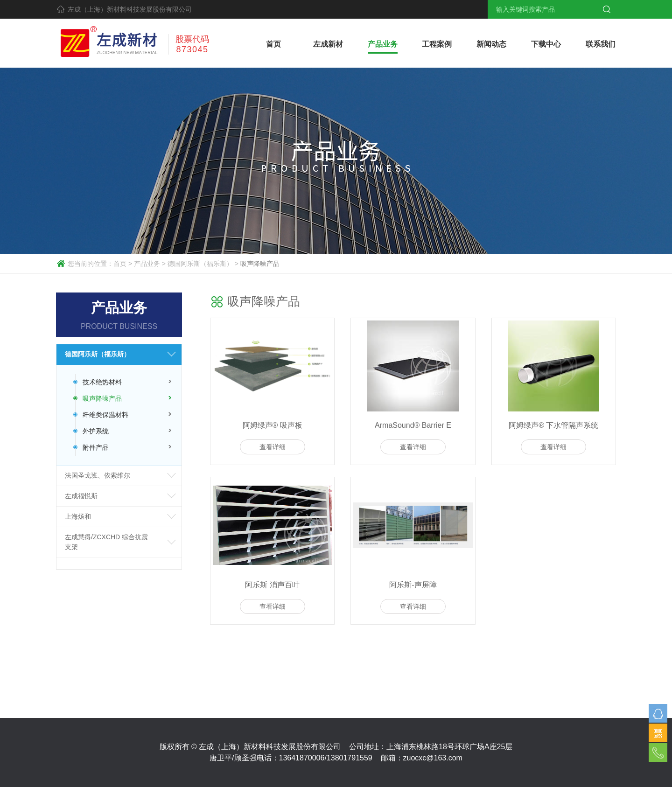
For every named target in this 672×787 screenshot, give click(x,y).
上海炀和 (78, 516)
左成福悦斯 (81, 496)
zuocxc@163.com (433, 758)
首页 (120, 264)
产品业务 (147, 264)
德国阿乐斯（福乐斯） (200, 264)
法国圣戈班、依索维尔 (98, 475)
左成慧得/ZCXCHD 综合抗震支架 (106, 542)
